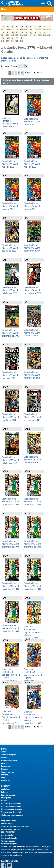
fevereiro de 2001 (33, 375)
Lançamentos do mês (9, 821)
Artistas (4, 763)
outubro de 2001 (11, 460)
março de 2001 (11, 375)
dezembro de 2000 (11, 333)
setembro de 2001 (33, 417)
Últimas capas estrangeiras (11, 809)
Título (37, 80)
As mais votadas (7, 835)
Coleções (5, 792)
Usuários (6, 786)
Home (4, 749)
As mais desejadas (8, 841)
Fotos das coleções (8, 795)
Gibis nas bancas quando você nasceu (16, 827)
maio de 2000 (33, 122)
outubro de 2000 (11, 290)
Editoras (4, 758)
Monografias (6, 798)
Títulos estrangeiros (9, 755)
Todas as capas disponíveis (11, 812)
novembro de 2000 (33, 290)
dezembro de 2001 (11, 502)
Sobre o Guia (6, 781)
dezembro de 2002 (33, 717)
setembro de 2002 (11, 675)
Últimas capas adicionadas (11, 804)
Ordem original (24, 80)
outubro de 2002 (33, 675)
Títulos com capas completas (12, 815)
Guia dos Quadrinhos (13, 847)
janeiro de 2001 (33, 333)
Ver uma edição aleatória (11, 829)
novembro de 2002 (11, 717)
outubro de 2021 (11, 122)
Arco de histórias (8, 772)
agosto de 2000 (11, 248)
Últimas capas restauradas (11, 806)
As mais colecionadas (9, 838)
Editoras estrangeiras (9, 760)
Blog (3, 778)
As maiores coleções (9, 844)
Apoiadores (6, 789)
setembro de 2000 (33, 248)
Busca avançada (7, 824)
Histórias (5, 769)
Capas (4, 801)
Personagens (6, 766)
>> (22, 73)
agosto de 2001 (11, 417)
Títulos (4, 752)
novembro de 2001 (33, 460)
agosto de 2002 (33, 632)
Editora (46, 80)
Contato (5, 775)
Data (5, 83)
